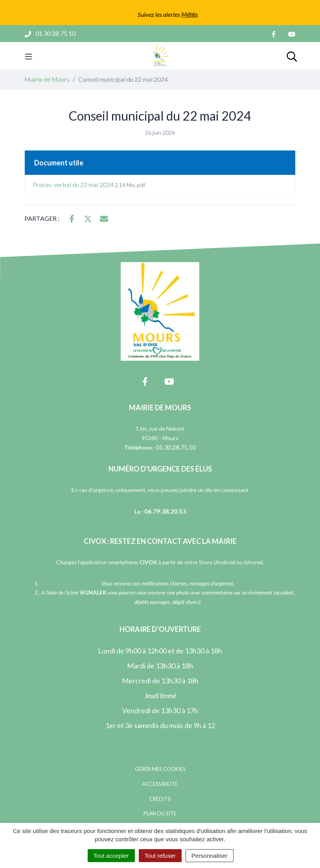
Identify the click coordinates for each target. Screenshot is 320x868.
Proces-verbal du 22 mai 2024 (89, 184)
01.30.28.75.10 (176, 447)
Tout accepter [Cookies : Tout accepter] (111, 856)
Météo (189, 14)
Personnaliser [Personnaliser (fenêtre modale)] (210, 856)
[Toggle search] (292, 56)
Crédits (160, 799)
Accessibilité (160, 784)
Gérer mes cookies (160, 769)
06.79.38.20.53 (165, 511)
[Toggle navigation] (29, 56)
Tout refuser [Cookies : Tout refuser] (160, 856)
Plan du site (160, 813)
